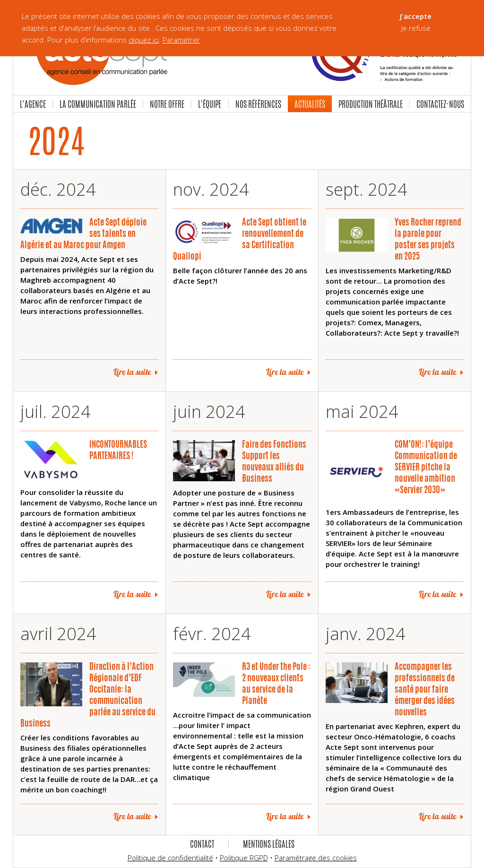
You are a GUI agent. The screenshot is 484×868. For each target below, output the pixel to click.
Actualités (310, 104)
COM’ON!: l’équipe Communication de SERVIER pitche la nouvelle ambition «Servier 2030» (426, 467)
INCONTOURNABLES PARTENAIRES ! (118, 450)
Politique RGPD (244, 858)
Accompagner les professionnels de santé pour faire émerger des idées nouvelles (425, 689)
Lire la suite (132, 372)
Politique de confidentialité (170, 858)
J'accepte (416, 16)
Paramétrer (181, 40)
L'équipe (210, 104)
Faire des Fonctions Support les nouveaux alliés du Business (274, 461)
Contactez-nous (440, 104)
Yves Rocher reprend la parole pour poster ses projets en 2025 (428, 239)
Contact (202, 844)
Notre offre (167, 104)
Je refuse (416, 28)
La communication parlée (98, 104)
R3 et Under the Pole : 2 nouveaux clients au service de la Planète (276, 683)
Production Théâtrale (371, 104)
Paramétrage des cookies (316, 858)
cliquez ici (144, 40)
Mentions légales (269, 844)
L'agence (33, 104)
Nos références (258, 104)
